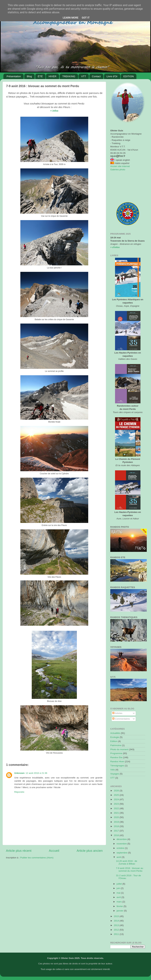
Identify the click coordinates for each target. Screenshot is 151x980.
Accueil (54, 851)
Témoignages (117, 766)
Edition (114, 741)
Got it (86, 18)
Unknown (19, 773)
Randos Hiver (117, 761)
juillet (120, 884)
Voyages (115, 774)
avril (119, 897)
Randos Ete (116, 757)
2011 (117, 934)
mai (119, 893)
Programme (116, 753)
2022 (117, 808)
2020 (117, 817)
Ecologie (115, 737)
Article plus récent (19, 851)
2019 (117, 822)
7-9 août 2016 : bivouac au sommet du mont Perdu (130, 870)
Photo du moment (119, 749)
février (120, 906)
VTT (83, 76)
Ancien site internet (120, 166)
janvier (120, 911)
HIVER (52, 76)
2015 (117, 916)
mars (119, 902)
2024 (117, 799)
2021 (117, 813)
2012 (117, 930)
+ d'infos (115, 247)
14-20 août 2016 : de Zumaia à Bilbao (127, 862)
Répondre (19, 792)
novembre (122, 844)
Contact (96, 76)
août (119, 857)
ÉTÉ (40, 76)
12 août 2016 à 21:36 (36, 773)
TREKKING (69, 76)
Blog (29, 76)
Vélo (113, 770)
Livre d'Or (112, 76)
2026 (117, 791)
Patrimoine (116, 745)
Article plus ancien (90, 851)
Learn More (71, 18)
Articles (117, 713)
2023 (117, 804)
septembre (122, 853)
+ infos (54, 111)
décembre (122, 839)
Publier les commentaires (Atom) (37, 858)
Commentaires (121, 719)
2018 (117, 826)
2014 (117, 921)
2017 (117, 831)
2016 (117, 835)
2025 (117, 795)
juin (119, 888)
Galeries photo (118, 170)
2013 (117, 925)
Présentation (14, 76)
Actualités (115, 733)
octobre (121, 848)
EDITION (129, 76)
